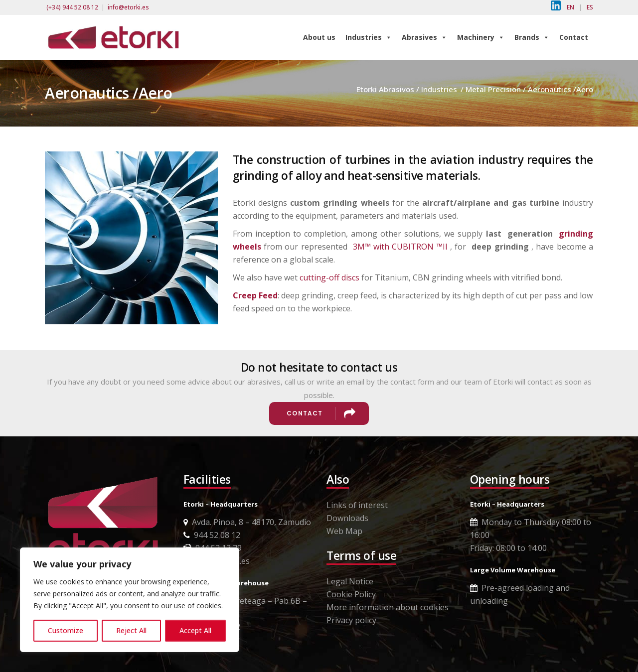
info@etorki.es (128, 7)
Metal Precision (493, 89)
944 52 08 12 (212, 535)
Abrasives (424, 37)
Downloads (347, 518)
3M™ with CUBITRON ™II (400, 247)
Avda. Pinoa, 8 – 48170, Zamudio (247, 522)
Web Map (344, 531)
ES (590, 7)
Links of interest (357, 505)
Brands (532, 37)
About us (319, 37)
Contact (574, 37)
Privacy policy (351, 620)
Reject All (131, 630)
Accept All (195, 630)
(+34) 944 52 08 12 (72, 7)
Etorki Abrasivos (385, 89)
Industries (369, 37)
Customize (66, 630)
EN (570, 7)
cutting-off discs (329, 277)
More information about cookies (388, 607)
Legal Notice (350, 581)
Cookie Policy (351, 594)
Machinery (481, 37)
